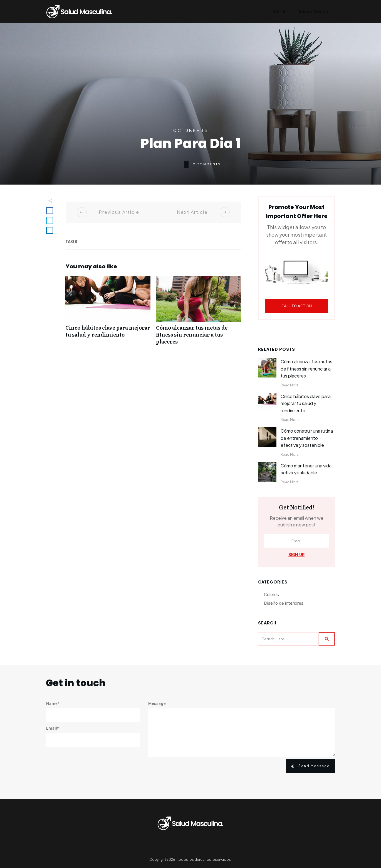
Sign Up (296, 555)
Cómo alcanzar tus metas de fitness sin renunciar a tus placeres (199, 313)
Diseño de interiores (284, 603)
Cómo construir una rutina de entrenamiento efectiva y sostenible (307, 438)
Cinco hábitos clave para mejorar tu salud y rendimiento (108, 313)
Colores (271, 594)
